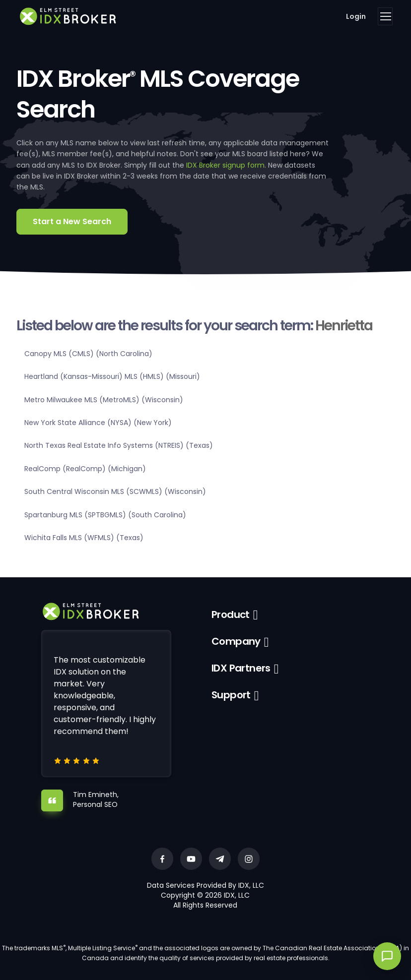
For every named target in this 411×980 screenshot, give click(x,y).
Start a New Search (72, 221)
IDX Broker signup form (225, 165)
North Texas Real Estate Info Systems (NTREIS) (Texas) (119, 445)
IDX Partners (241, 668)
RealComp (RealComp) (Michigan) (85, 469)
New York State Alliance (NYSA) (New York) (98, 423)
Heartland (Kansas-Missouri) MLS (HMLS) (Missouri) (112, 376)
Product (231, 614)
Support (231, 695)
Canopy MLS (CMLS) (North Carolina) (88, 354)
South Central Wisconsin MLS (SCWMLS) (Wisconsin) (115, 491)
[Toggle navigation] (385, 16)
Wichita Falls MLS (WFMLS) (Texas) (84, 538)
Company (236, 641)
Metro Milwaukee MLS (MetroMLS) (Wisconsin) (104, 400)
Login (356, 16)
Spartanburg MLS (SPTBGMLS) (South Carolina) (105, 515)
